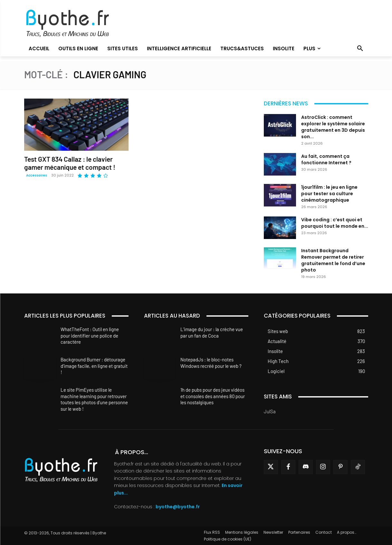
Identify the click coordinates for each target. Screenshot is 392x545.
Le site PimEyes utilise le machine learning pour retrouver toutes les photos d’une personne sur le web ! (94, 399)
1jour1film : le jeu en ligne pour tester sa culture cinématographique (329, 194)
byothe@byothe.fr (178, 507)
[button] (360, 49)
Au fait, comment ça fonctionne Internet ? (326, 159)
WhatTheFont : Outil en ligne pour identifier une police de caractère (90, 335)
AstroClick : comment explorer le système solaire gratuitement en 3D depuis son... (333, 127)
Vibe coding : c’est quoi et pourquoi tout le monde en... (335, 223)
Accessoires (37, 175)
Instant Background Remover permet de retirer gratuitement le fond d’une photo (333, 260)
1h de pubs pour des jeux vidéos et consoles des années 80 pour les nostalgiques (213, 396)
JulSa (270, 411)
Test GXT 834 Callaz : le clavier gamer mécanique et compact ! (70, 163)
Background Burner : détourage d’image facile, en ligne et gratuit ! (94, 366)
